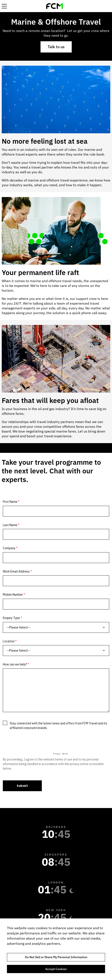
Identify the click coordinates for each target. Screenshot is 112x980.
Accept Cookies (56, 969)
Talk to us (56, 47)
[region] (56, 949)
